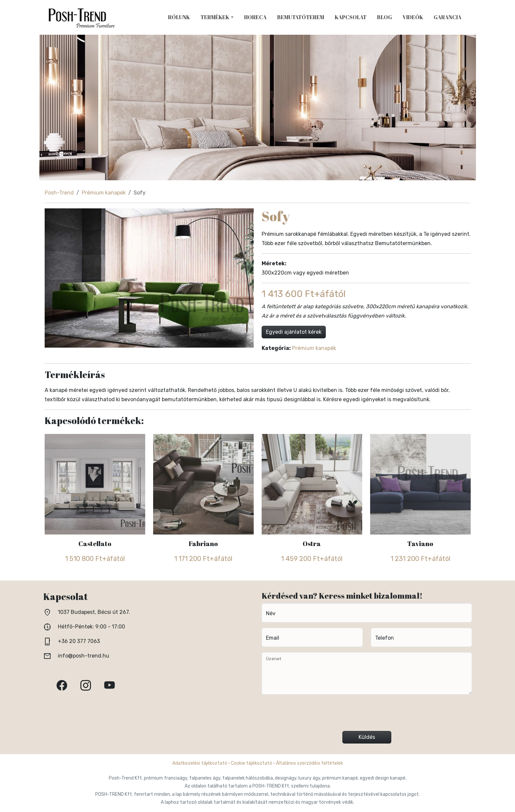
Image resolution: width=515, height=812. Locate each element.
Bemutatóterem (301, 17)
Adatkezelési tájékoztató (200, 763)
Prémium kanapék (104, 193)
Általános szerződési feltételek (309, 763)
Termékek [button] (215, 17)
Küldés (367, 737)
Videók (413, 17)
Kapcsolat (351, 17)
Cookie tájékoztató (252, 763)
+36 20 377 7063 (79, 641)
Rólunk (179, 17)
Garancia (448, 17)
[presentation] (367, 715)
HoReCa (255, 17)
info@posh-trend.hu (84, 656)
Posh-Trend (59, 193)
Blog (385, 17)
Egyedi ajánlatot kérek (294, 332)
